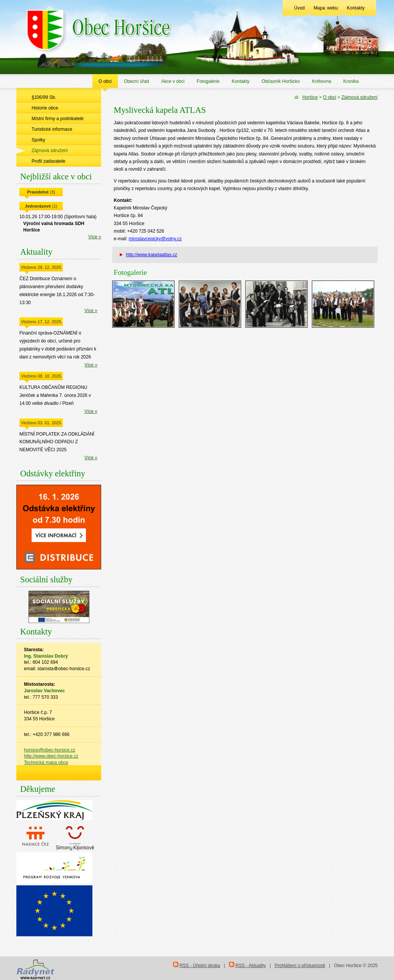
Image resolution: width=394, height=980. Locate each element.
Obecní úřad (137, 81)
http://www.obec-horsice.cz (51, 756)
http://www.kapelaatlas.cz (152, 255)
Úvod (299, 8)
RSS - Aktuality (251, 966)
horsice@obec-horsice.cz (50, 750)
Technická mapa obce (46, 763)
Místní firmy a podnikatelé (58, 119)
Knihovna (322, 81)
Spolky (38, 140)
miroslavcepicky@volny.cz (155, 239)
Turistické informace (52, 129)
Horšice (310, 97)
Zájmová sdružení (50, 151)
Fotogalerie (208, 81)
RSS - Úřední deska (200, 966)
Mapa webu (326, 8)
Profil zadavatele (48, 161)
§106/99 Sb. (44, 97)
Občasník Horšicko (281, 81)
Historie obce (45, 108)
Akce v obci (173, 81)
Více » (95, 237)
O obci (105, 81)
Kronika (351, 81)
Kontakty (356, 8)
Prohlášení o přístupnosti (300, 966)
